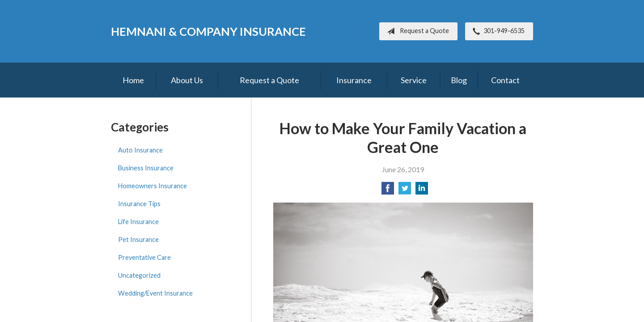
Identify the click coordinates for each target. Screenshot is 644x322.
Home (133, 80)
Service (414, 80)
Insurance (354, 80)
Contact (505, 80)
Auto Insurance (140, 150)
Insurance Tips (139, 204)
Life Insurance (138, 222)
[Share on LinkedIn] (422, 191)
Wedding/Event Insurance (155, 293)
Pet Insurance (138, 239)
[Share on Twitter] (405, 191)
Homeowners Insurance (153, 186)
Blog (459, 80)
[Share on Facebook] (388, 191)
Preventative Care (144, 257)
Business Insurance (146, 168)
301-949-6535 (497, 31)
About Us (187, 80)
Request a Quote (416, 31)
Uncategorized (139, 275)
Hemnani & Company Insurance (208, 31)
